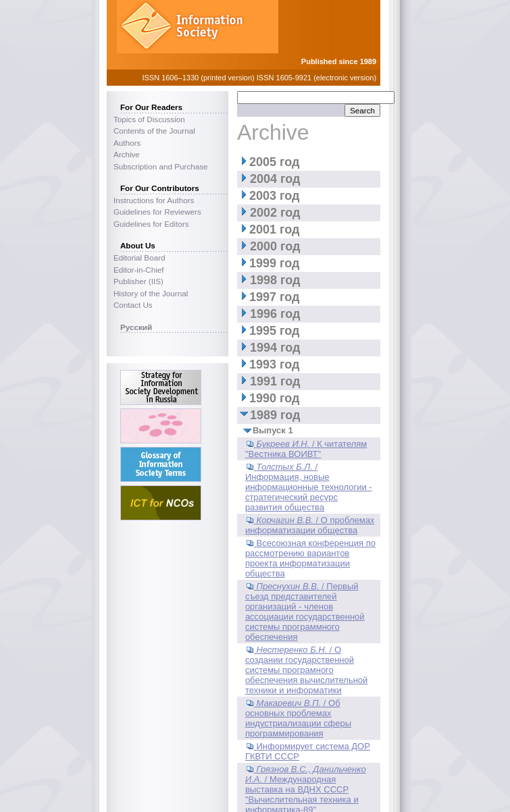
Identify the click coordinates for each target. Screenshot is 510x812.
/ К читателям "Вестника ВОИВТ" (306, 449)
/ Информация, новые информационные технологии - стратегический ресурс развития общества (309, 487)
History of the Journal (151, 293)
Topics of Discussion (149, 119)
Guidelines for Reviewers (157, 212)
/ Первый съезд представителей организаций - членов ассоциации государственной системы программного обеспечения (305, 612)
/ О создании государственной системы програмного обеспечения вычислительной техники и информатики (306, 670)
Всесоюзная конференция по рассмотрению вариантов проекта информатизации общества (310, 558)
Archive (127, 154)
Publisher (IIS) (138, 281)
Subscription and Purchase (161, 166)
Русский (136, 327)
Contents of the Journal (154, 131)
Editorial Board (139, 258)
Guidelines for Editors (151, 224)
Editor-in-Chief (139, 270)
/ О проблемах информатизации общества (310, 525)
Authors (127, 143)
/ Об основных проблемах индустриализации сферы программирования (298, 718)
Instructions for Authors (154, 200)
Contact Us (133, 305)
